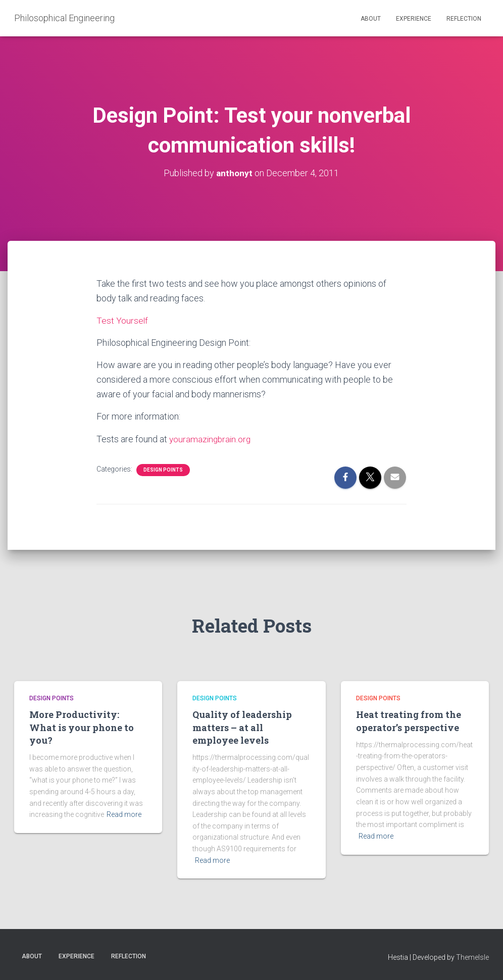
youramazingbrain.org (211, 439)
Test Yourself (122, 320)
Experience (414, 19)
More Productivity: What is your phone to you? (82, 727)
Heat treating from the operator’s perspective (409, 721)
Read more (124, 814)
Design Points (163, 470)
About (371, 19)
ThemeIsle (472, 957)
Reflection (464, 19)
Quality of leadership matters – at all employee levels (242, 727)
